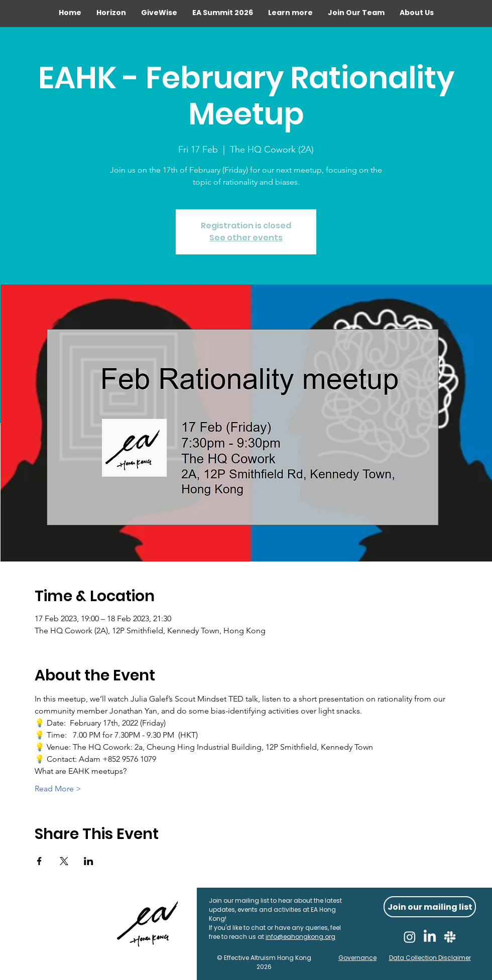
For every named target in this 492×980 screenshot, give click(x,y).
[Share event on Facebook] (39, 861)
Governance (357, 958)
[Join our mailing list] (430, 907)
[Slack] (450, 937)
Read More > (58, 789)
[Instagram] (410, 937)
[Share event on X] (64, 861)
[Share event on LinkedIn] (89, 861)
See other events (246, 238)
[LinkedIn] (430, 937)
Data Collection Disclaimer (430, 958)
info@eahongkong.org (300, 937)
